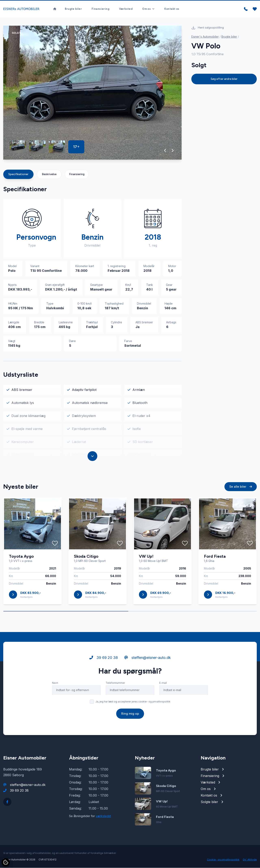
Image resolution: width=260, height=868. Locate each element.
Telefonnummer (115, 683)
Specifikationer (18, 174)
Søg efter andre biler (224, 79)
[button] (165, 151)
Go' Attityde (250, 860)
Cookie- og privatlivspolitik (223, 860)
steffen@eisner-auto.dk (148, 658)
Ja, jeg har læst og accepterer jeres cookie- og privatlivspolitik (133, 702)
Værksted (126, 9)
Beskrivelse (49, 174)
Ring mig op (130, 714)
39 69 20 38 (104, 658)
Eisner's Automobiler (205, 37)
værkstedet (103, 816)
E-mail (163, 683)
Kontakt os (172, 9)
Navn (55, 683)
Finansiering (100, 9)
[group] (92, 93)
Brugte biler (73, 9)
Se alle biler (241, 487)
